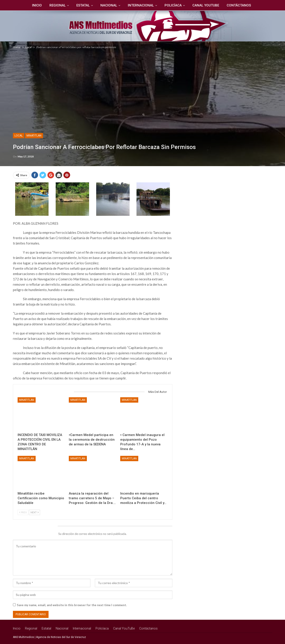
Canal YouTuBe (207, 5)
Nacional (108, 5)
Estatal (82, 5)
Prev (23, 512)
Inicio (35, 5)
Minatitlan (34, 136)
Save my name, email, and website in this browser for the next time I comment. (72, 605)
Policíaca (174, 5)
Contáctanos (241, 5)
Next (35, 512)
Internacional (141, 5)
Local (19, 136)
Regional (56, 5)
